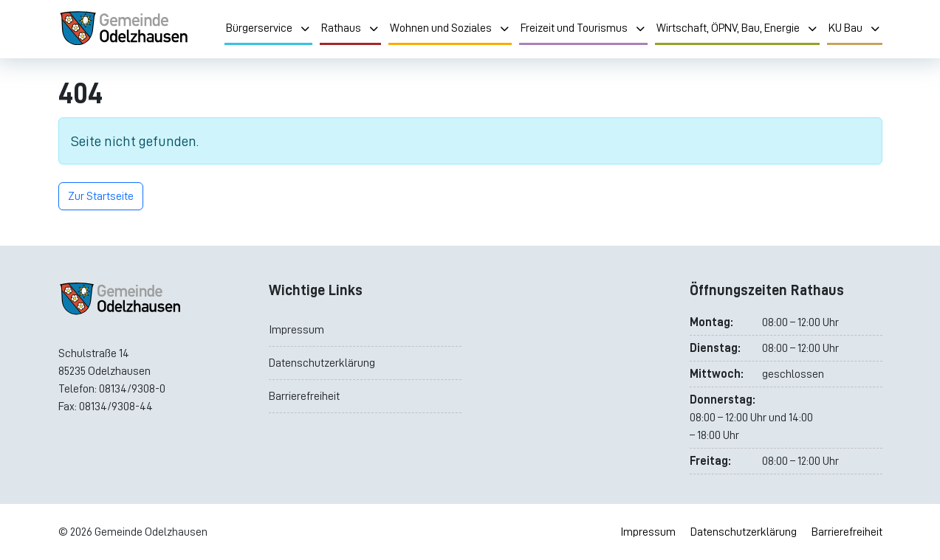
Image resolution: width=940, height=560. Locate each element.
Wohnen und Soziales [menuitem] (450, 28)
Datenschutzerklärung (322, 363)
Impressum (296, 330)
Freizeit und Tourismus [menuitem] (583, 28)
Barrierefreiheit (304, 396)
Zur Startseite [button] (101, 196)
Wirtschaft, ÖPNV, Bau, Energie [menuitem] (737, 28)
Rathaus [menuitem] (350, 28)
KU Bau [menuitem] (855, 28)
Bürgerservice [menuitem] (268, 28)
